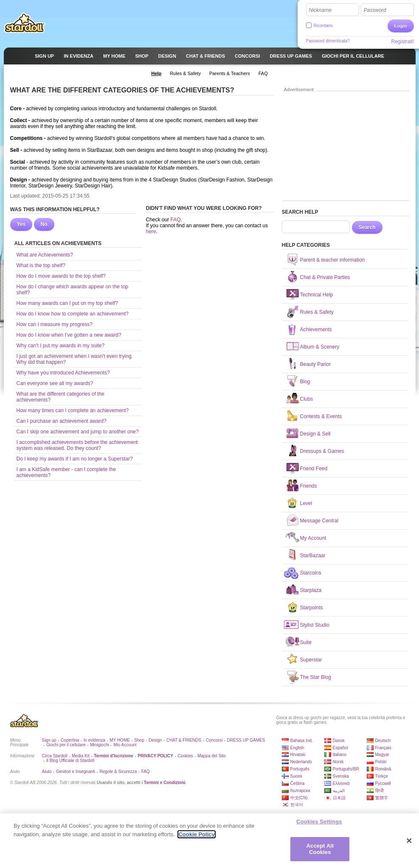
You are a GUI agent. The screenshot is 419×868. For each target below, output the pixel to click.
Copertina (70, 740)
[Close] (409, 843)
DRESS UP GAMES (246, 740)
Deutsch (383, 741)
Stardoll (25, 23)
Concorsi (214, 740)
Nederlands (301, 762)
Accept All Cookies (320, 852)
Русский (383, 783)
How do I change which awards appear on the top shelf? (73, 290)
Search (367, 227)
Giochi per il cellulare (66, 745)
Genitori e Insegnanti (76, 772)
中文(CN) (299, 798)
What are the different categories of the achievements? (60, 397)
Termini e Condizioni (165, 783)
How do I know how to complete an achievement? (73, 314)
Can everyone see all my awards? (55, 383)
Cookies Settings (319, 824)
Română (383, 769)
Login (401, 26)
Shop (139, 740)
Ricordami (323, 26)
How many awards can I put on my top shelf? (67, 303)
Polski (381, 762)
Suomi (296, 776)
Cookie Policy (196, 837)
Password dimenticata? (328, 41)
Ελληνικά (341, 783)
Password (375, 10)
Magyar (382, 755)
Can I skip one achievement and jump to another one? (78, 432)
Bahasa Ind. (302, 741)
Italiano (340, 755)
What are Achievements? (45, 255)
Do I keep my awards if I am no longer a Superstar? (75, 459)
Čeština (298, 783)
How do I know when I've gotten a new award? (69, 335)
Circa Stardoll (55, 756)
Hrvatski (298, 755)
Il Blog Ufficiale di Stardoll (70, 761)
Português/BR (346, 769)
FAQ (176, 220)
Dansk (339, 741)
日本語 (339, 798)
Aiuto (47, 772)
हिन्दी (380, 791)
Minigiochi (99, 745)
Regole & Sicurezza (118, 772)
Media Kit (81, 756)
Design (155, 740)
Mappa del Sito (212, 756)
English (297, 748)
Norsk (338, 762)
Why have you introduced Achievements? (63, 373)
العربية (339, 791)
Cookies (185, 756)
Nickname (320, 10)
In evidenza (94, 740)
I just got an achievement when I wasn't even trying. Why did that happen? (75, 359)
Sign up (49, 740)
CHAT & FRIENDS (184, 740)
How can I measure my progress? (55, 324)
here (151, 232)
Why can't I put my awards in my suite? (61, 346)
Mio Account (125, 745)
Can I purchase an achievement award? (62, 421)
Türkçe (382, 776)
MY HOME (120, 740)
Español (340, 748)
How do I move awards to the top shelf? (61, 276)
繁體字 (382, 798)
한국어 (297, 805)
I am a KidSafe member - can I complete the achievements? (66, 472)
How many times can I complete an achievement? (73, 410)
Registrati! (402, 42)
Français (383, 748)
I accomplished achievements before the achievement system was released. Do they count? (77, 445)
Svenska (341, 776)
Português (300, 769)
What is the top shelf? (41, 265)
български (300, 791)
